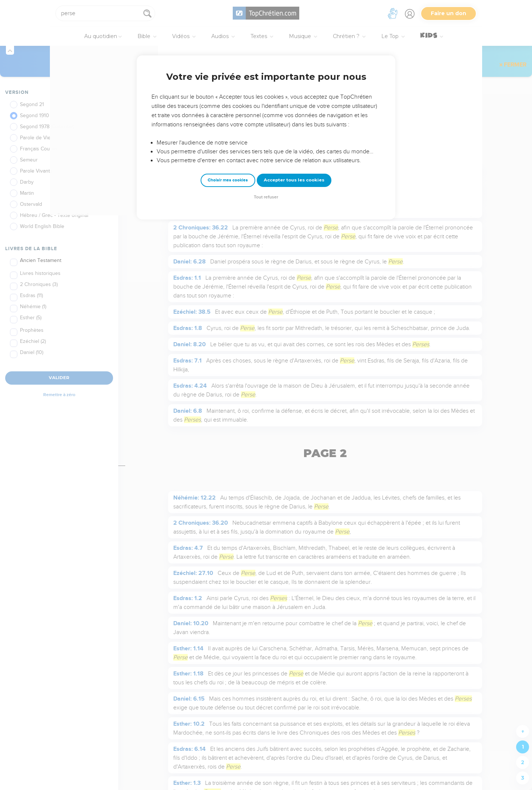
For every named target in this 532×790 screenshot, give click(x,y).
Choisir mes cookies (228, 180)
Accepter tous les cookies (294, 180)
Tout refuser (266, 197)
